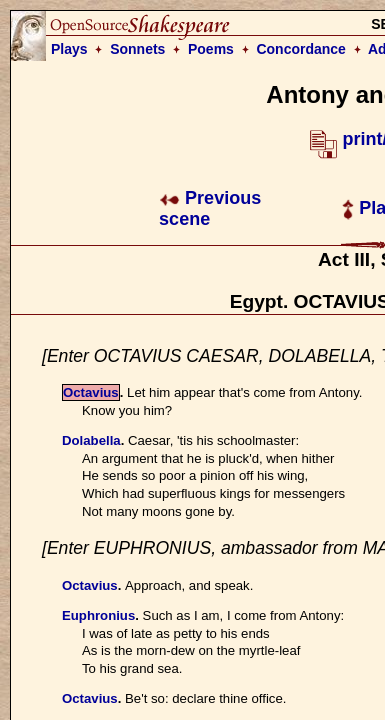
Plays (69, 49)
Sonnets (137, 49)
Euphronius (98, 615)
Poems (211, 49)
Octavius (91, 392)
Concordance (300, 49)
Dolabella (91, 440)
